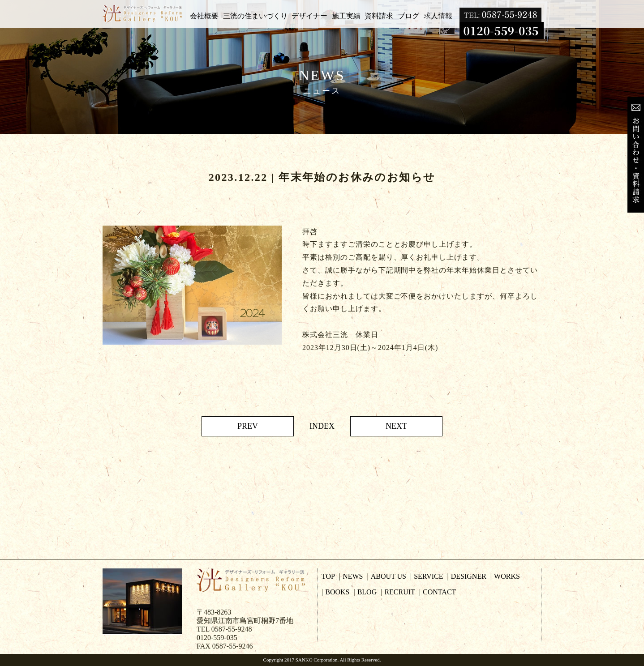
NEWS (353, 576)
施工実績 (346, 16)
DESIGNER (469, 576)
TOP (328, 576)
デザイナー (309, 16)
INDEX (322, 426)
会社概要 (204, 16)
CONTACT (439, 592)
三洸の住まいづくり (255, 16)
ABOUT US (389, 576)
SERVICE (428, 576)
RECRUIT (399, 592)
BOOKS (337, 592)
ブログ (408, 16)
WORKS (507, 576)
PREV (248, 426)
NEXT (396, 426)
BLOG (367, 592)
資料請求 (379, 16)
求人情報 (438, 16)
